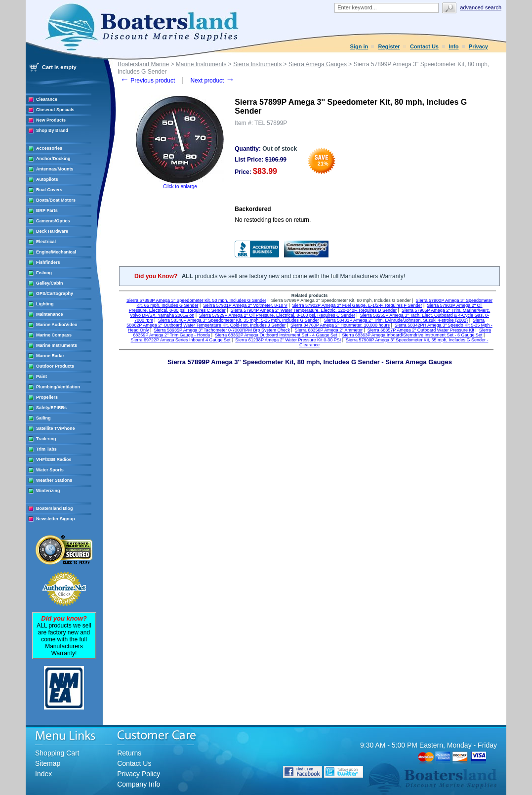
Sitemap (48, 763)
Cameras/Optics (53, 221)
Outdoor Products (55, 366)
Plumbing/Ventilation (58, 387)
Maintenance (50, 314)
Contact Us (424, 46)
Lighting (45, 304)
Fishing (44, 273)
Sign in (359, 46)
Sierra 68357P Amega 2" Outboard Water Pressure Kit (421, 330)
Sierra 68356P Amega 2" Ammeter (329, 330)
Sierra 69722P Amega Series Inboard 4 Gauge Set (181, 340)
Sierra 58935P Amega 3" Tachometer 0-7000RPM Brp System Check (222, 330)
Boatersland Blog (55, 508)
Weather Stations (54, 480)
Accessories (49, 148)
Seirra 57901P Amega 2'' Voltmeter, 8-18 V (245, 305)
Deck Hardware (52, 231)
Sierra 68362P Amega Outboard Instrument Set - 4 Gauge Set (276, 335)
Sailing (43, 418)
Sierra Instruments (257, 64)
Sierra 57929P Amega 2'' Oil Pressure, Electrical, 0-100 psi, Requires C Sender (277, 315)
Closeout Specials (55, 110)
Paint (41, 377)
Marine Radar (50, 356)
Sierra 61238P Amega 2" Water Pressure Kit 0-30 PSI (288, 340)
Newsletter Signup (56, 519)
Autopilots (47, 179)
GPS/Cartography (55, 293)
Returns (129, 753)
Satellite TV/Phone (56, 428)
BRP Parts (47, 210)
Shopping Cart (57, 753)
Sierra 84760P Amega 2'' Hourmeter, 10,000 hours (340, 325)
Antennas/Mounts (55, 169)
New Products (51, 120)
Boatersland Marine (143, 64)
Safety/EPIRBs (51, 408)
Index (43, 774)
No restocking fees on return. (273, 220)
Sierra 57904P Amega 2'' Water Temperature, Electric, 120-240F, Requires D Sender (314, 310)
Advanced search (481, 7)
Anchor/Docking (53, 159)
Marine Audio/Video (57, 325)
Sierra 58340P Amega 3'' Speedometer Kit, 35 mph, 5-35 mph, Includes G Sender (239, 320)
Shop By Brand (52, 130)
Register (389, 46)
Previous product (147, 81)
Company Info (139, 784)
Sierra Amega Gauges (318, 64)
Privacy (478, 46)
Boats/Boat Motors (56, 200)
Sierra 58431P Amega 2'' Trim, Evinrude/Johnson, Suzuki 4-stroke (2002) (396, 320)
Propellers (47, 397)
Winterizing (48, 491)
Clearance (47, 99)
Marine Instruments (57, 345)
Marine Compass (54, 335)
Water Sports (50, 470)
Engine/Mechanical (56, 252)
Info (453, 46)
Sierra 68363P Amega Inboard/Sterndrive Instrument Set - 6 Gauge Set (412, 335)
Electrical (46, 242)
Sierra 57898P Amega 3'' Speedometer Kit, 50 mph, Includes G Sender (196, 300)
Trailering (46, 439)
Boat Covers (49, 190)
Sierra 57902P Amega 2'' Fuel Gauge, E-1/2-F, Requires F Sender (357, 305)
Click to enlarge (180, 187)
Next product (212, 81)
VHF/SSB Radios (54, 460)
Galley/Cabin (50, 283)
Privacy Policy (139, 774)
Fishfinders (48, 262)
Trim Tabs (46, 449)
